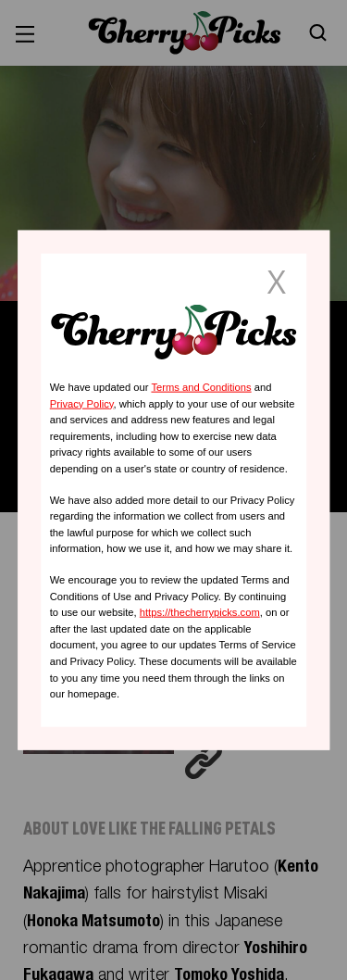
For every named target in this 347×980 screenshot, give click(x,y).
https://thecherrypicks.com (200, 612)
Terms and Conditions (201, 387)
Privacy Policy (82, 403)
